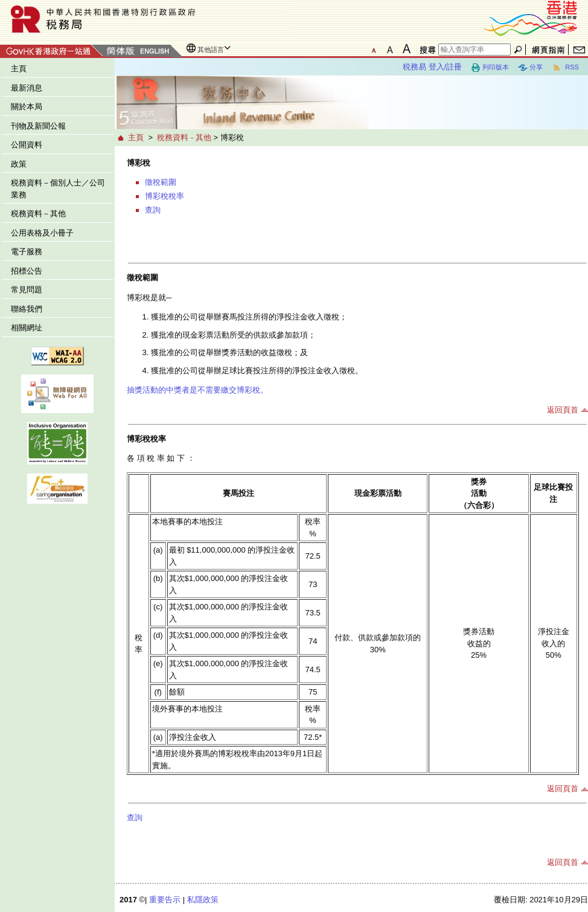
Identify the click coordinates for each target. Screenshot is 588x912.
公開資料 (27, 145)
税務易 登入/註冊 (432, 67)
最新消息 (27, 88)
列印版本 (490, 68)
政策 (19, 164)
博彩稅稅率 (165, 196)
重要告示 (165, 900)
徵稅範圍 (161, 182)
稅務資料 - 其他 (184, 137)
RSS (565, 68)
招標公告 (27, 271)
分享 (530, 68)
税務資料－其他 (38, 214)
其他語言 (211, 50)
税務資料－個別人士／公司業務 (58, 189)
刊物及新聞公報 (38, 126)
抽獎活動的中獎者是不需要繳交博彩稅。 (197, 390)
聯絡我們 (27, 309)
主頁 (19, 69)
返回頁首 (563, 410)
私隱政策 (203, 900)
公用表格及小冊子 (42, 233)
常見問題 (27, 290)
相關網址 (27, 328)
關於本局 (27, 107)
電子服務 (27, 252)
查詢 (153, 210)
